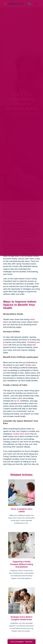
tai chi (16, 401)
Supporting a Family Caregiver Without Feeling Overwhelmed (21, 564)
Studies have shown (21, 434)
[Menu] (36, 4)
